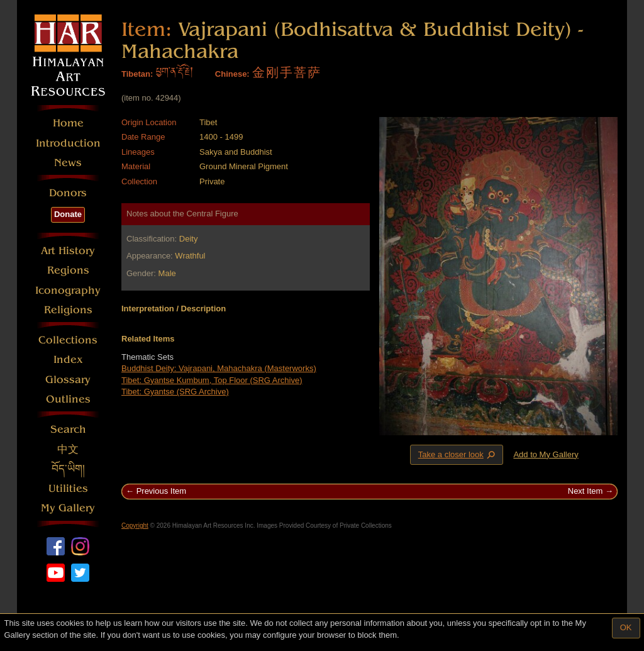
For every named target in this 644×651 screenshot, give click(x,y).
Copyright (135, 526)
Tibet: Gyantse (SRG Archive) (175, 392)
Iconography (68, 290)
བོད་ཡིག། (68, 469)
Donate (68, 214)
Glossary (68, 380)
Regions (68, 270)
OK (626, 627)
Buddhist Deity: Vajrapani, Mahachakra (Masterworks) (219, 368)
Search (68, 429)
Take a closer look (458, 454)
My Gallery (68, 508)
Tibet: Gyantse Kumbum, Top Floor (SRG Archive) (212, 380)
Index (68, 359)
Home (68, 123)
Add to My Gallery (546, 454)
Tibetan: (137, 74)
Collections (68, 340)
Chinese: (232, 74)
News (68, 163)
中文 (68, 449)
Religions (68, 310)
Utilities (68, 488)
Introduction (68, 143)
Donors (68, 193)
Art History (68, 251)
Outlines (68, 399)
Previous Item (161, 491)
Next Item (586, 491)
